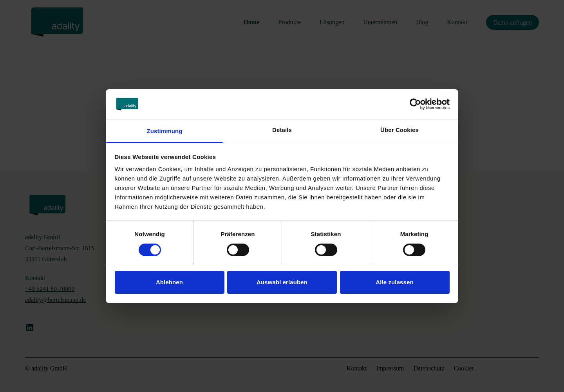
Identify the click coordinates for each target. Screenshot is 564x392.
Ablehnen (169, 282)
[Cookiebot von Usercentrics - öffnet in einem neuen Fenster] (415, 104)
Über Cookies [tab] (399, 130)
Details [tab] (282, 130)
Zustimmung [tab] (165, 131)
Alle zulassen (394, 282)
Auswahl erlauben (282, 282)
